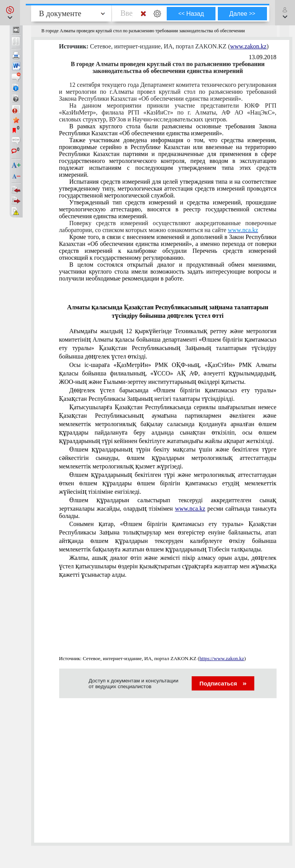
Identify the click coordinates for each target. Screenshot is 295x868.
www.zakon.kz (248, 46)
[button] (10, 13)
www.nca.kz (190, 509)
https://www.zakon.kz (222, 658)
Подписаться (223, 683)
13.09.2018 (263, 57)
